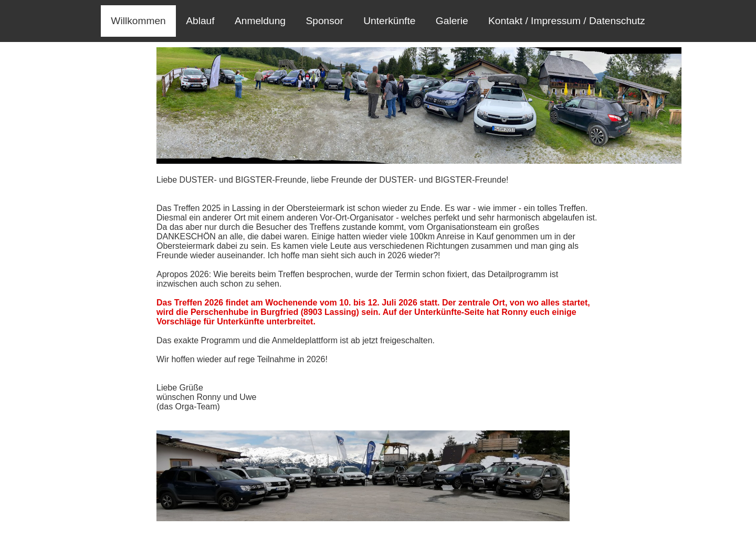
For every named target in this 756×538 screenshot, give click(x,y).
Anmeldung (260, 21)
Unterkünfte (389, 21)
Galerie (452, 21)
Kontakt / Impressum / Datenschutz (567, 21)
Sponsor (324, 21)
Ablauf (200, 21)
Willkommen (138, 21)
